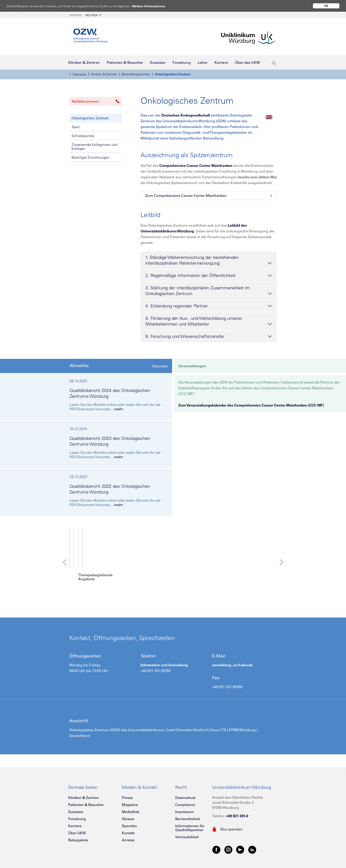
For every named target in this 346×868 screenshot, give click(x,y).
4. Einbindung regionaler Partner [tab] (209, 306)
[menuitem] (85, 15)
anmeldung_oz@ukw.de (232, 661)
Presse (127, 793)
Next (281, 560)
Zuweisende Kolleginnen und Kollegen (94, 147)
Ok (326, 6)
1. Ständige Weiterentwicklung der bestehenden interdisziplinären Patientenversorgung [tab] (209, 260)
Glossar (128, 815)
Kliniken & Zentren (104, 74)
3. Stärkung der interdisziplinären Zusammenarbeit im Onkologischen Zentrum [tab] (209, 291)
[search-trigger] (274, 62)
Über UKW (77, 829)
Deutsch (84, 15)
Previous (65, 560)
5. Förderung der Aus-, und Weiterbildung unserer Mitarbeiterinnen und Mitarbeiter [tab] (209, 321)
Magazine (130, 800)
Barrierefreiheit (188, 815)
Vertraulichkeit (187, 833)
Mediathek (131, 808)
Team (76, 127)
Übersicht (160, 366)
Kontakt (128, 829)
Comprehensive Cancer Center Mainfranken (196, 166)
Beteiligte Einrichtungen (90, 157)
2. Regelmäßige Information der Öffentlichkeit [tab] (209, 276)
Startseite (78, 74)
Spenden (129, 822)
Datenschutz (185, 793)
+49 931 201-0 (237, 812)
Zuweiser (76, 808)
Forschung (77, 815)
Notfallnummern (96, 101)
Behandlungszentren (136, 74)
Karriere (75, 822)
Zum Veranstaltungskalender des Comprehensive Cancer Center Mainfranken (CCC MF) (251, 405)
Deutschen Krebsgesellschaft (186, 115)
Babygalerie (78, 836)
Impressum (185, 808)
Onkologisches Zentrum (173, 74)
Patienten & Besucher (86, 800)
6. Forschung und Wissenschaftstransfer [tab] (209, 337)
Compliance (185, 800)
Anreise (128, 836)
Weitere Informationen (153, 6)
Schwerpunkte (83, 136)
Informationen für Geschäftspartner (190, 824)
